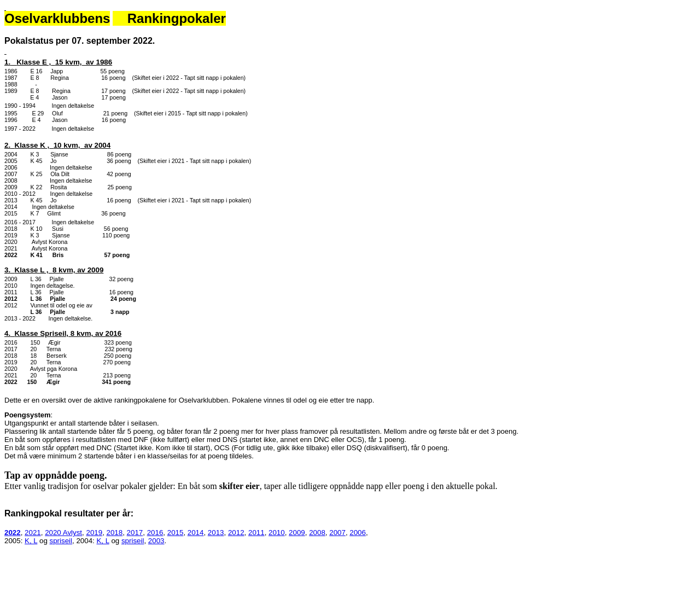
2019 (94, 533)
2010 (277, 533)
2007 (337, 533)
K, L (31, 541)
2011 (256, 533)
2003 (156, 541)
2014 (196, 533)
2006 (358, 533)
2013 (216, 533)
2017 (135, 533)
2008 (317, 533)
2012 (236, 533)
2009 (297, 533)
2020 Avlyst (63, 533)
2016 (155, 533)
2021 (33, 533)
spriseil (61, 541)
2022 (13, 533)
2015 (176, 533)
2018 (115, 533)
